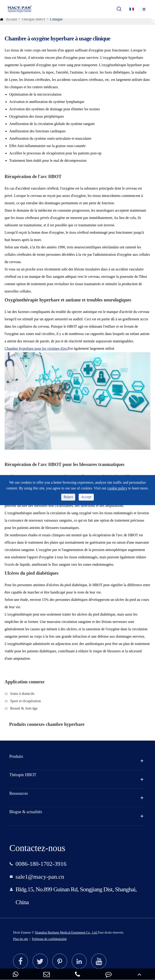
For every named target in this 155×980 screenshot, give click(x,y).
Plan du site (21, 939)
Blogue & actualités (26, 812)
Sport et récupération (25, 701)
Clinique (56, 19)
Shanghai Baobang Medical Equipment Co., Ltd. (66, 933)
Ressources (19, 793)
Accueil (11, 19)
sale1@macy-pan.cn (40, 877)
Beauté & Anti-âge (24, 708)
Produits (16, 756)
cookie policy (117, 488)
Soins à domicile (22, 694)
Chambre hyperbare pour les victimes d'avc (36, 348)
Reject (68, 497)
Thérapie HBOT (33, 19)
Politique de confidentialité (49, 939)
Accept (86, 497)
